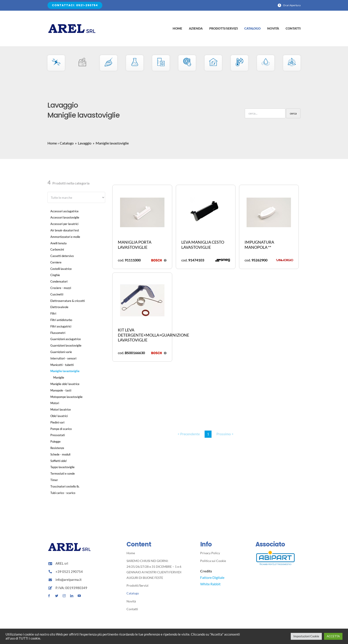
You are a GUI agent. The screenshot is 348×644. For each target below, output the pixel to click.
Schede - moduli (60, 454)
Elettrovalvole (59, 307)
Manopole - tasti (61, 390)
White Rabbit (210, 584)
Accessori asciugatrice (64, 211)
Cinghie (55, 275)
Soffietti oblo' (59, 461)
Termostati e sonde (63, 473)
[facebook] (49, 596)
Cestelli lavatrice (61, 269)
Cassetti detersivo (62, 256)
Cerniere (56, 262)
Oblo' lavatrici (59, 416)
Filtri (53, 313)
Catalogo (67, 143)
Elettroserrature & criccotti (68, 301)
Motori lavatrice (61, 409)
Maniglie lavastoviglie (65, 371)
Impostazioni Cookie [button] (306, 636)
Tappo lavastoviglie (62, 467)
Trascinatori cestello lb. (65, 486)
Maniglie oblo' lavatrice (65, 384)
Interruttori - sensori (63, 358)
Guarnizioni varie (61, 352)
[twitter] (57, 596)
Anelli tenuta (58, 243)
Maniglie (59, 377)
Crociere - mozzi (61, 288)
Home (52, 143)
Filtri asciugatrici (61, 326)
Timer (54, 480)
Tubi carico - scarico (63, 493)
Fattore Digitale (212, 577)
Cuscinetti (57, 294)
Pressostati (58, 435)
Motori (55, 403)
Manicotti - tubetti (62, 365)
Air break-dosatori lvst (65, 230)
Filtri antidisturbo (61, 320)
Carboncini (57, 249)
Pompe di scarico (61, 429)
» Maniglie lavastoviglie (110, 143)
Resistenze (57, 448)
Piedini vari (57, 422)
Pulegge (55, 441)
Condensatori (59, 281)
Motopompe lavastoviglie (66, 397)
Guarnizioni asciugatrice (66, 339)
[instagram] (64, 596)
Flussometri (58, 333)
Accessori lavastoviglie (65, 217)
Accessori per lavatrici (64, 224)
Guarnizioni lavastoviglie (66, 345)
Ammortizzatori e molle (65, 237)
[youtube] (79, 596)
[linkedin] (72, 596)
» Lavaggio (83, 143)
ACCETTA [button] (333, 636)
